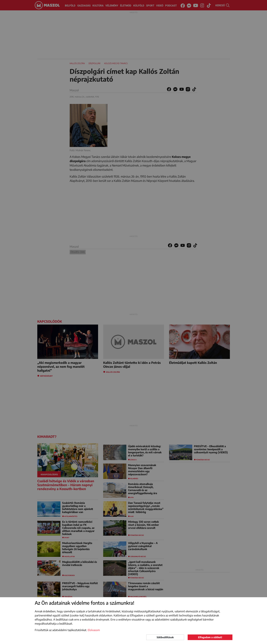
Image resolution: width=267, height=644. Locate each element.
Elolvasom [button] (94, 630)
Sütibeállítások (165, 637)
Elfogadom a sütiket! (210, 637)
